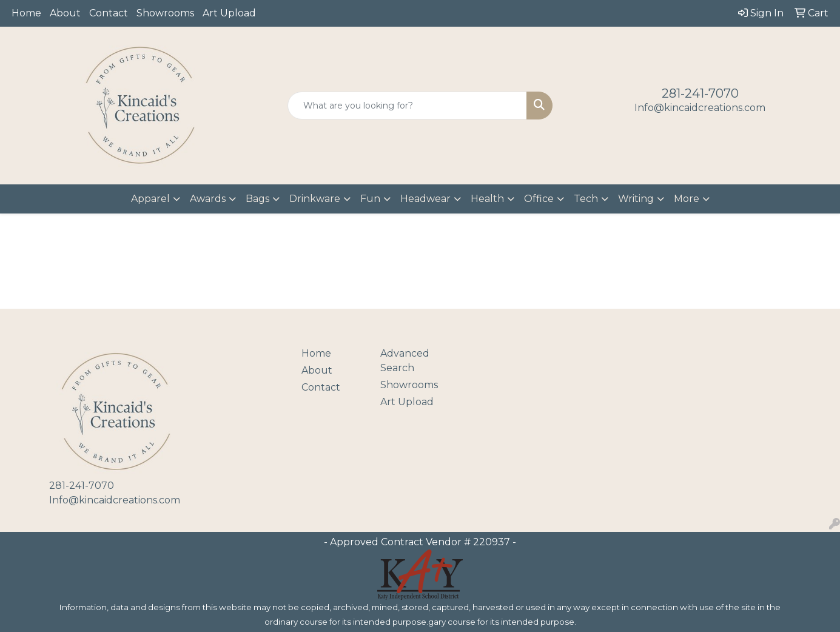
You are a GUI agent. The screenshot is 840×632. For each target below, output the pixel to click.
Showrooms (165, 13)
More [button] (687, 199)
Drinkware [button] (315, 199)
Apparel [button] (150, 199)
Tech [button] (586, 199)
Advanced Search (405, 361)
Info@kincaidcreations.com (700, 108)
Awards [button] (208, 199)
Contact (109, 13)
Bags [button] (257, 199)
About (65, 13)
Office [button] (539, 199)
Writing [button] (636, 199)
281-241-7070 (700, 93)
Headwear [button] (425, 199)
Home (26, 13)
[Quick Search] (408, 106)
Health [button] (487, 199)
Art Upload (229, 13)
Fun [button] (370, 199)
